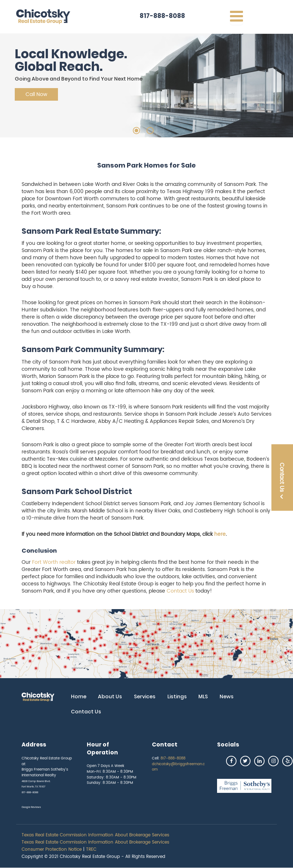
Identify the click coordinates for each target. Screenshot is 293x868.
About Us (110, 696)
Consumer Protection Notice (52, 849)
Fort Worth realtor (54, 562)
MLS (203, 696)
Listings (177, 696)
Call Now (36, 94)
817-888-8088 (162, 16)
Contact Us (180, 591)
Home (79, 696)
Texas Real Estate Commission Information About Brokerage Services (95, 835)
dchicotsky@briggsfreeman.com (178, 767)
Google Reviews (31, 807)
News (227, 696)
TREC (91, 849)
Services (145, 696)
